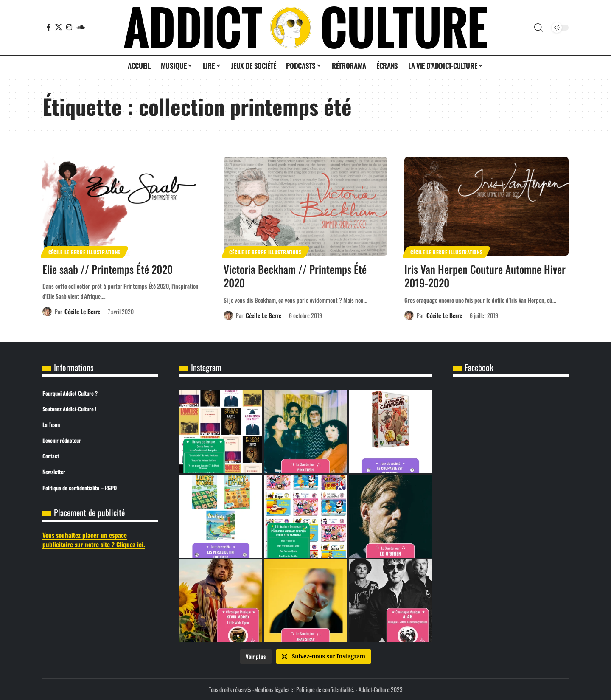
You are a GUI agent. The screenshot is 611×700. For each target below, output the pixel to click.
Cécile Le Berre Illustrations (84, 252)
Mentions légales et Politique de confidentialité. (304, 689)
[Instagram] (69, 27)
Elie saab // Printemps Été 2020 (108, 269)
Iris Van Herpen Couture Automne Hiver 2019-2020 (485, 276)
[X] (59, 27)
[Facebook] (49, 27)
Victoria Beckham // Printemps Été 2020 (295, 276)
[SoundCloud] (81, 27)
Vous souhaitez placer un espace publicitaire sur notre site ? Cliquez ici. (94, 540)
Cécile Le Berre (82, 311)
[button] (538, 28)
